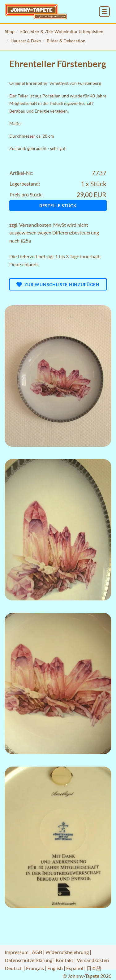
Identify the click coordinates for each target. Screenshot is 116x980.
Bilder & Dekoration (66, 41)
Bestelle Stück (58, 206)
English (55, 968)
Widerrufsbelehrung (67, 952)
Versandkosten (35, 225)
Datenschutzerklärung (28, 960)
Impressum (17, 952)
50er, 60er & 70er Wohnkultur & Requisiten (62, 31)
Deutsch (14, 968)
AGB (37, 952)
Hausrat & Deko (26, 41)
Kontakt (64, 960)
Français (35, 968)
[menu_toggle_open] (104, 12)
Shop (10, 31)
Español (75, 968)
